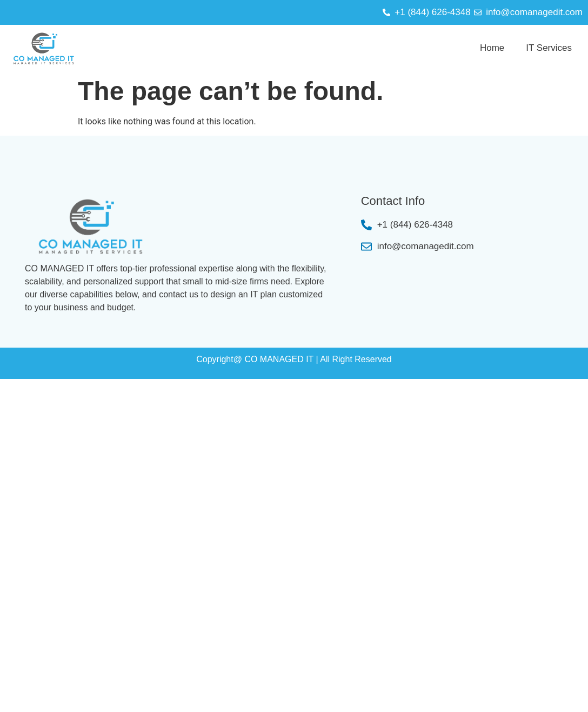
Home (492, 48)
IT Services (549, 48)
